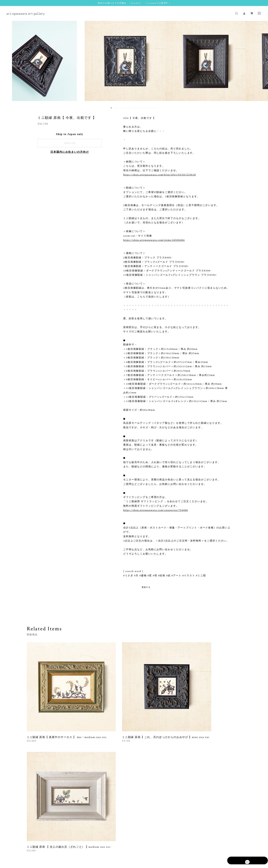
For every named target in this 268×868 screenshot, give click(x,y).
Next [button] (262, 63)
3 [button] (116, 108)
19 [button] (155, 108)
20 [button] (157, 108)
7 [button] (126, 108)
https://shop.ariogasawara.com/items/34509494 (154, 240)
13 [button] (140, 108)
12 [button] (138, 108)
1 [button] (111, 108)
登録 (209, 798)
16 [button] (148, 108)
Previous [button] (6, 63)
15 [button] (145, 108)
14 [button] (143, 108)
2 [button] (114, 108)
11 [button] (135, 108)
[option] (134, 63)
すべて (39, 749)
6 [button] (123, 108)
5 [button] (121, 108)
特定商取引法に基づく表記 (100, 846)
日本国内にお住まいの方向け (70, 152)
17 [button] (150, 108)
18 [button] (152, 108)
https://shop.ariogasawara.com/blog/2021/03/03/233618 (159, 175)
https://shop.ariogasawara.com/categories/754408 (155, 510)
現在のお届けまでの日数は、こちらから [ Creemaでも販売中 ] (134, 3)
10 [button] (133, 108)
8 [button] (128, 108)
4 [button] (119, 108)
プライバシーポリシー (72, 846)
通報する (146, 587)
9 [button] (131, 108)
